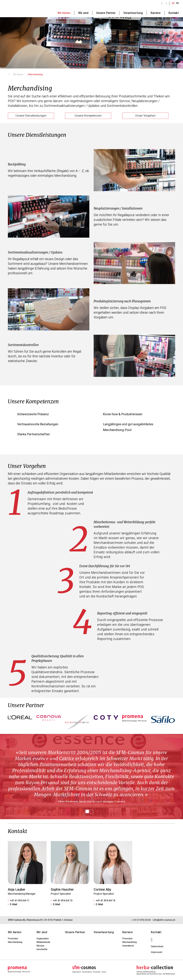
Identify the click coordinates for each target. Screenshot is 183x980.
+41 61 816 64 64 (142, 920)
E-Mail (14, 905)
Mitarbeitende (43, 942)
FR (177, 3)
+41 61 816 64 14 (106, 901)
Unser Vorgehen (145, 116)
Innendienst (128, 946)
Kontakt (156, 932)
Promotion (13, 939)
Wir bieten (19, 74)
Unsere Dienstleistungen (31, 116)
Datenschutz (157, 946)
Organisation (43, 939)
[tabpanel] (91, 777)
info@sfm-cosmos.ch (164, 920)
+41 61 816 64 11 (20, 901)
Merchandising (35, 74)
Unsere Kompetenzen (88, 116)
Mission (40, 946)
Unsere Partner (75, 932)
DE (173, 3)
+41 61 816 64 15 (63, 901)
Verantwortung (104, 932)
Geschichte (42, 949)
